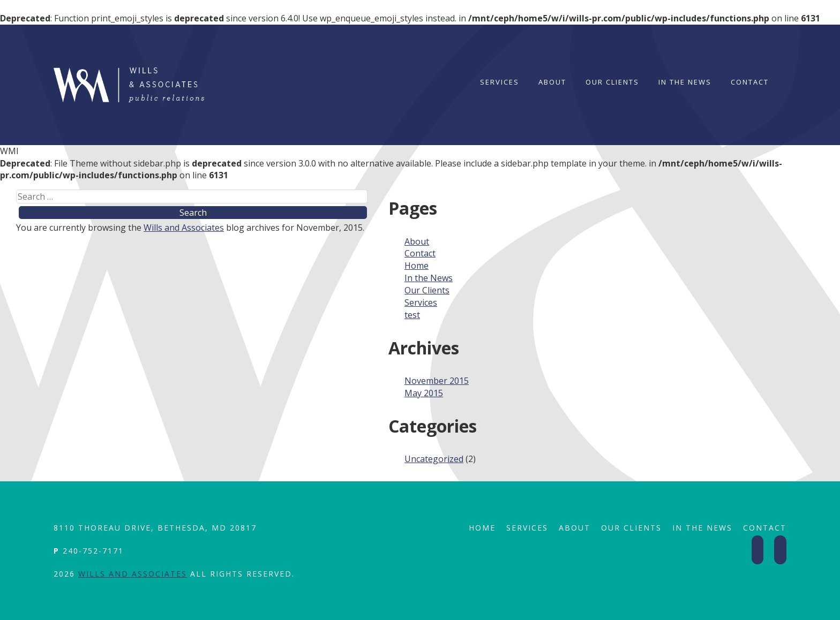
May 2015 (424, 393)
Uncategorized (434, 459)
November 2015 (437, 381)
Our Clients (612, 82)
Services (500, 82)
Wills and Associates (184, 228)
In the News (685, 82)
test (412, 315)
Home (417, 266)
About (552, 82)
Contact (750, 82)
